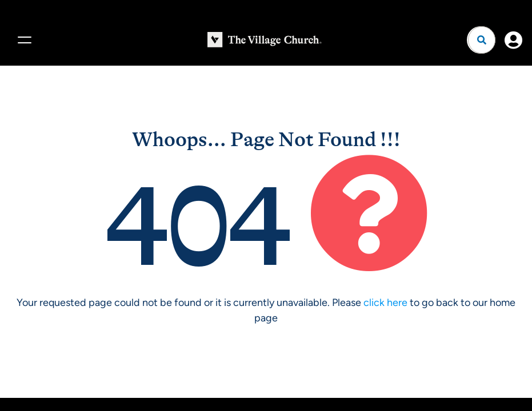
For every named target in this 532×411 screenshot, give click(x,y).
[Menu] (23, 40)
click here (385, 303)
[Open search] (482, 40)
